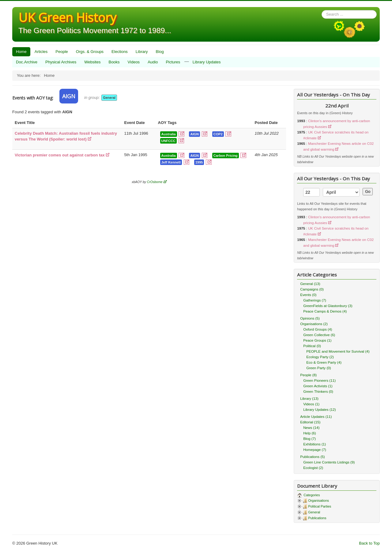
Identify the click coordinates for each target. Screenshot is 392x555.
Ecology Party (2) (320, 357)
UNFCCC (168, 141)
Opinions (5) (310, 318)
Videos (134, 62)
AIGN (194, 134)
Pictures (173, 62)
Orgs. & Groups (90, 52)
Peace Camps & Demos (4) (325, 311)
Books (114, 62)
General (109, 98)
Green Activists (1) (318, 386)
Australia (169, 134)
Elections (120, 52)
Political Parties (320, 506)
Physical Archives (61, 62)
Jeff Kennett (171, 162)
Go (368, 191)
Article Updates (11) (316, 416)
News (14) (311, 427)
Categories (311, 495)
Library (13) (309, 398)
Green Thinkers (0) (318, 391)
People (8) (308, 375)
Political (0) (312, 346)
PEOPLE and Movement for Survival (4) (338, 351)
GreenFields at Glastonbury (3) (328, 306)
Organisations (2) (314, 324)
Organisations (318, 501)
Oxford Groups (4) (318, 329)
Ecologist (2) (313, 468)
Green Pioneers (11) (319, 380)
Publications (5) (313, 457)
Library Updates (207, 62)
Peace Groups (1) (317, 340)
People (62, 52)
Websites (92, 62)
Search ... (322, 10)
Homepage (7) (315, 450)
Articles (41, 52)
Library (142, 52)
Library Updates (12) (320, 409)
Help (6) (310, 433)
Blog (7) (309, 439)
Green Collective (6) (319, 335)
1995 (199, 162)
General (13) (310, 284)
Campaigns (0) (312, 289)
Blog (160, 52)
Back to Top (369, 543)
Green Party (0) (319, 368)
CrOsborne (155, 182)
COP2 (218, 134)
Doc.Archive (27, 62)
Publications (317, 518)
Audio (153, 62)
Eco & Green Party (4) (324, 362)
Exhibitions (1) (315, 444)
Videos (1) (311, 404)
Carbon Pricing (226, 156)
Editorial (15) (310, 422)
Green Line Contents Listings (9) (329, 462)
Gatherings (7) (315, 300)
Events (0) (308, 295)
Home (21, 52)
